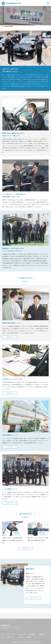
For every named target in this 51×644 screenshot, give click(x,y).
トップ (2, 26)
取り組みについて (22, 634)
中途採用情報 (41, 634)
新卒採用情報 (32, 634)
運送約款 (29, 637)
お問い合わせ (21, 637)
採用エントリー (11, 637)
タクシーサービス (11, 634)
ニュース (3, 637)
